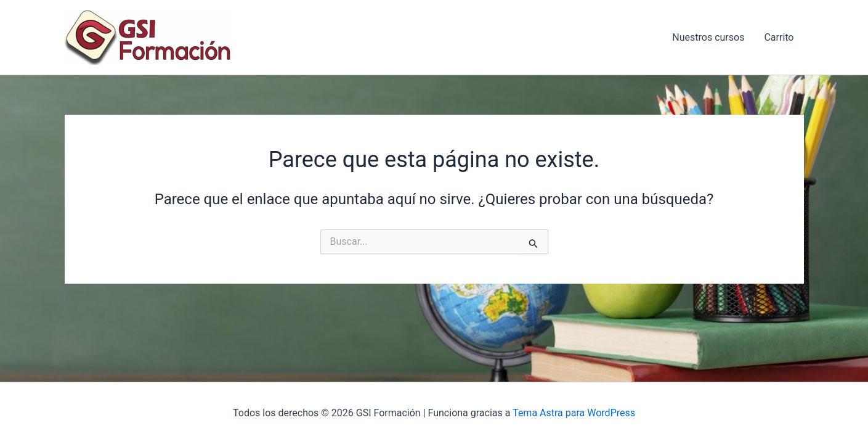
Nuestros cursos (708, 37)
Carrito (779, 37)
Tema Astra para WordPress (574, 413)
